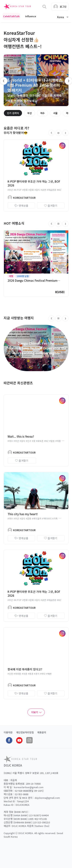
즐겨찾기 (51, 206)
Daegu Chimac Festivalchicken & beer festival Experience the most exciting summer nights (36, 348)
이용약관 (8, 732)
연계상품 (21, 206)
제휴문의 (42, 732)
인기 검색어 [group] (13, 113)
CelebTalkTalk (11, 16)
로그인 (60, 7)
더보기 (35, 712)
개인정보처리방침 (25, 732)
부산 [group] (30, 113)
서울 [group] (55, 113)
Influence (31, 16)
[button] (51, 133)
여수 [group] (42, 113)
